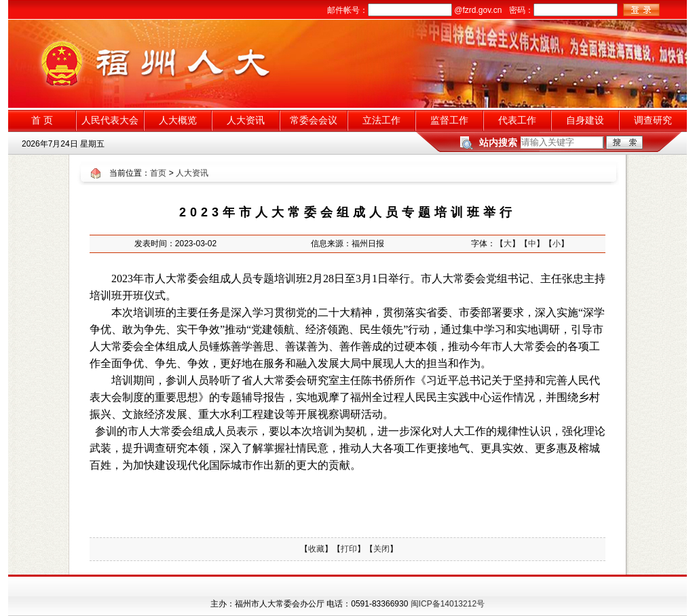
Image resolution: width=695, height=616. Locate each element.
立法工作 (381, 120)
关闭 (381, 549)
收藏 (316, 549)
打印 (349, 549)
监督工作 (449, 120)
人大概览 (178, 120)
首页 (158, 173)
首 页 (42, 120)
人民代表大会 (110, 120)
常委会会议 (314, 120)
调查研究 (653, 120)
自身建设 (585, 120)
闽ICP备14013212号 (448, 604)
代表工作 (517, 120)
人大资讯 (246, 120)
